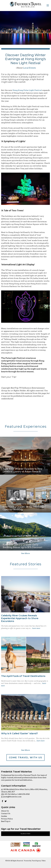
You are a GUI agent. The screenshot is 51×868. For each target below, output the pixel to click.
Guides (4, 816)
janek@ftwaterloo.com (12, 797)
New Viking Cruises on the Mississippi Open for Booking (24, 508)
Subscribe (25, 834)
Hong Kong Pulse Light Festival (27, 90)
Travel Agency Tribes (39, 861)
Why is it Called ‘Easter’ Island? (19, 733)
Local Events (29, 68)
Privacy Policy (7, 819)
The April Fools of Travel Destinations (23, 676)
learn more (36, 628)
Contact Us (6, 814)
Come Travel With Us (25, 757)
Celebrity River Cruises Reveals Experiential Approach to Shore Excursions (20, 618)
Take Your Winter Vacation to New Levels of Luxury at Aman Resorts (23, 470)
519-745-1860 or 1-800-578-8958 (17, 794)
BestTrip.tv (6, 821)
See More (25, 553)
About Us (5, 811)
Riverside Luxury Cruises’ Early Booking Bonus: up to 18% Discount (22, 546)
